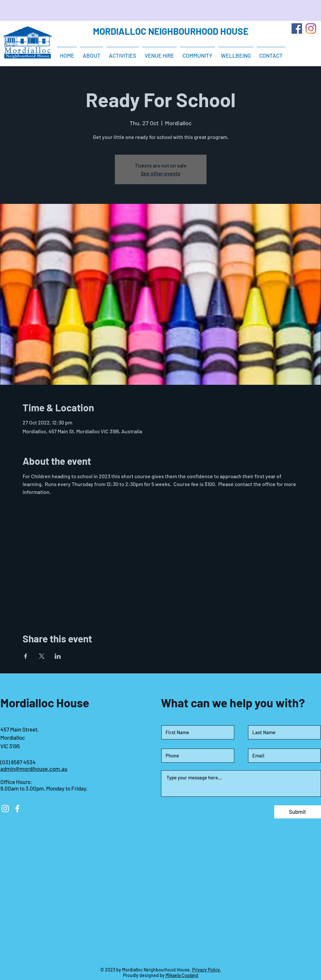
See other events (160, 173)
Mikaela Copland (182, 975)
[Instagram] (311, 29)
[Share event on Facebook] (26, 656)
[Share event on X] (42, 656)
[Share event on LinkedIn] (58, 656)
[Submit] (298, 812)
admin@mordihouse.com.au (34, 769)
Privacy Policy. (206, 970)
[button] (123, 52)
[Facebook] (297, 29)
